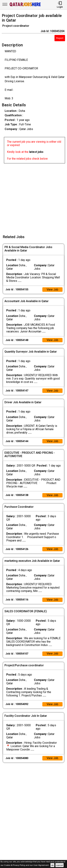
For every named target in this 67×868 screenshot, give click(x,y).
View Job (52, 290)
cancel (60, 865)
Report (60, 38)
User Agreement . (42, 865)
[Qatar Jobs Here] (25, 6)
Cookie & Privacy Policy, (15, 865)
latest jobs (36, 152)
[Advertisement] (33, 197)
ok (52, 865)
